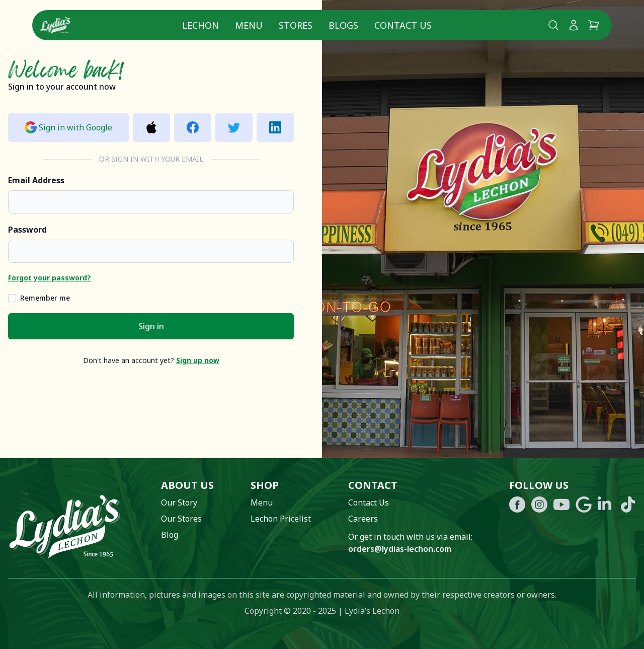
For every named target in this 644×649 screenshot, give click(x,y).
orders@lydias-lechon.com (400, 549)
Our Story (179, 502)
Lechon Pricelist (281, 519)
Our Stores (181, 519)
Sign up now (198, 360)
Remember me (45, 298)
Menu (249, 25)
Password (27, 230)
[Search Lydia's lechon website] (553, 25)
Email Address (36, 180)
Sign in (151, 326)
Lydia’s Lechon (372, 611)
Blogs (343, 25)
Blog (170, 535)
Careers (363, 519)
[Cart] (594, 25)
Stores (296, 25)
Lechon (200, 25)
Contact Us (403, 25)
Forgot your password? (50, 278)
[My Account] (574, 25)
